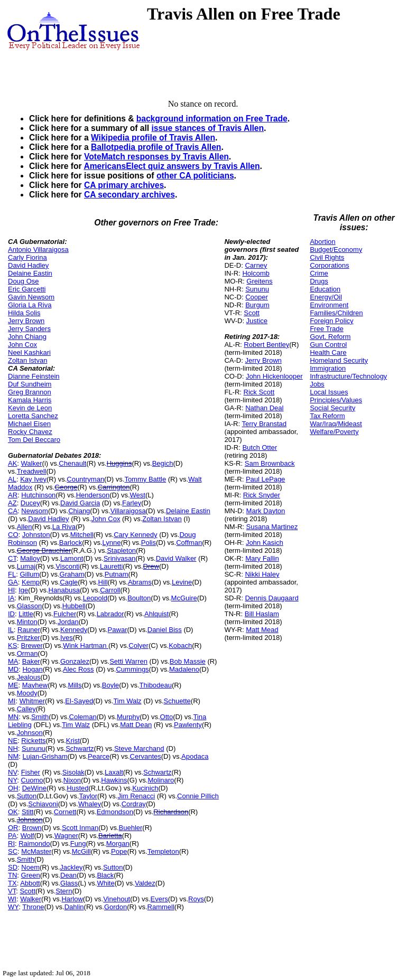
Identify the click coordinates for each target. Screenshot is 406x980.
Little (26, 614)
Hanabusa (64, 590)
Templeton (163, 851)
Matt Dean (136, 725)
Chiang (79, 511)
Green (31, 875)
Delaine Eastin (30, 273)
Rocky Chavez (30, 432)
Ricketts (33, 741)
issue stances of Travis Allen (207, 128)
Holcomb (256, 273)
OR (13, 828)
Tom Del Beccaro (34, 440)
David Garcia (80, 503)
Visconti (67, 566)
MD (13, 669)
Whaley (90, 804)
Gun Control (328, 345)
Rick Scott (259, 392)
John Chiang (27, 337)
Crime (319, 273)
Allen (25, 527)
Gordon (116, 907)
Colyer (139, 646)
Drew (151, 566)
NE (13, 741)
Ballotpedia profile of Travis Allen (156, 147)
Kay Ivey (33, 479)
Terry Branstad (264, 424)
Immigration (328, 368)
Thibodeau (156, 685)
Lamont (72, 558)
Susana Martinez (272, 527)
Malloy (30, 558)
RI (11, 844)
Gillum (29, 574)
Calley (26, 709)
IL (11, 630)
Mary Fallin (262, 558)
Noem (30, 867)
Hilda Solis (24, 313)
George (66, 487)
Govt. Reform (330, 337)
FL (12, 574)
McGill (81, 851)
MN (13, 717)
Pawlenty (188, 725)
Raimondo (34, 844)
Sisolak (73, 772)
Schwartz (80, 748)
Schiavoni (43, 804)
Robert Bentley (266, 345)
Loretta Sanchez (33, 416)
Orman (27, 653)
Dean (68, 875)
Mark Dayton (266, 511)
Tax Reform (327, 416)
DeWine (34, 788)
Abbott (30, 883)
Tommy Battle (145, 479)
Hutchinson (38, 495)
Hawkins (114, 780)
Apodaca (195, 756)
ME (13, 685)
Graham (72, 574)
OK (13, 812)
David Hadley (28, 265)
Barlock (71, 543)
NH (13, 748)
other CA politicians (195, 176)
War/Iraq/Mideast (336, 424)
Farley (132, 503)
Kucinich (145, 788)
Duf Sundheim (30, 384)
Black (105, 875)
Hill (103, 582)
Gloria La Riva (30, 305)
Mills (75, 685)
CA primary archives (124, 185)
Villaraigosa (128, 511)
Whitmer (32, 701)
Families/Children (336, 313)
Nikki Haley (262, 574)
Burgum (257, 305)
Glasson (30, 606)
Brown (32, 828)
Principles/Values (336, 400)
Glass (69, 883)
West (138, 495)
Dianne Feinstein (34, 376)
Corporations (329, 265)
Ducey (30, 503)
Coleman (83, 717)
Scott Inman (80, 828)
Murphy (128, 717)
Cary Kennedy (135, 535)
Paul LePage (265, 479)
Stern (64, 891)
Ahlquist (156, 614)
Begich (163, 463)
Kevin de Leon (30, 408)
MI (12, 701)
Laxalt (114, 772)
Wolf (27, 836)
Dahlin (74, 907)
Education (325, 289)
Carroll (110, 590)
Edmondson (115, 812)
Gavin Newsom (31, 297)
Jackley (71, 867)
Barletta (110, 836)
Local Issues (329, 392)
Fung (78, 844)
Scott (27, 891)
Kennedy (74, 630)
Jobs (317, 384)
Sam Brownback (270, 463)
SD (13, 867)
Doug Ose (24, 281)
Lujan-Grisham (45, 756)
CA (13, 511)
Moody (27, 693)
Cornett (65, 812)
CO (13, 535)
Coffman (189, 543)
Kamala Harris (30, 400)
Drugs (319, 281)
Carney (256, 265)
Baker (31, 661)
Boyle (111, 685)
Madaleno (184, 669)
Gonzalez (75, 661)
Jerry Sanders (29, 329)
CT (12, 558)
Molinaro (161, 780)
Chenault (72, 463)
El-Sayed (79, 701)
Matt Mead (262, 630)
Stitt (27, 812)
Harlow (72, 899)
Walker (32, 463)
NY (12, 780)
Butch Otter (260, 447)
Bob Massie (188, 661)
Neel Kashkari (29, 352)
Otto (167, 717)
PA (12, 836)
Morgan (118, 844)
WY (13, 907)
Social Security (333, 408)
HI (11, 590)
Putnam (117, 574)
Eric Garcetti (27, 289)
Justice (257, 321)
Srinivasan (120, 558)
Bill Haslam (262, 614)
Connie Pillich (198, 796)
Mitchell (82, 535)
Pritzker (29, 638)
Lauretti (111, 566)
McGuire (184, 598)
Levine (182, 582)
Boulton (139, 598)
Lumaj (26, 566)
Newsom (35, 511)
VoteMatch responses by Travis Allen (156, 157)
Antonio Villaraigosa (38, 249)
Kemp (31, 582)
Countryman (85, 479)
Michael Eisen (29, 424)
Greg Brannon (30, 392)
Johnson (30, 733)
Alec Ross (79, 669)
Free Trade (327, 329)
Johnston (36, 535)
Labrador (110, 614)
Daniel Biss (165, 630)
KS (12, 646)
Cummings (132, 669)
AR (13, 495)
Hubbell (74, 606)
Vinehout (117, 899)
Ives (67, 638)
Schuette (177, 701)
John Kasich (265, 543)
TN (12, 875)
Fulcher (65, 614)
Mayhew (35, 685)
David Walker (176, 558)
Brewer (32, 646)
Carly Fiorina (27, 257)
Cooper (257, 297)
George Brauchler (44, 550)
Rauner (29, 630)
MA (13, 661)
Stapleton (121, 550)
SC (13, 851)
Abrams (140, 582)
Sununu (34, 748)
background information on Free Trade (212, 119)
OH (13, 788)
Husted (77, 788)
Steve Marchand (139, 748)
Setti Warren (128, 661)
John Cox (22, 345)
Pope (119, 851)
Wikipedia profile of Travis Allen (153, 138)
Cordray (134, 804)
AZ (12, 503)
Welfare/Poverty (334, 432)
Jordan (68, 622)
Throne (33, 907)
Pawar (118, 630)
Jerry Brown (26, 321)
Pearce (99, 756)
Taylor (88, 796)
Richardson (171, 812)
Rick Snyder (262, 495)
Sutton (27, 796)
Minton (27, 622)
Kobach (180, 646)
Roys (196, 899)
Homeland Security (339, 360)
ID (11, 614)
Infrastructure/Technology (348, 376)
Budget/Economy (336, 249)
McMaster (36, 851)
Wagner (66, 836)
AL (12, 479)
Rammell (161, 907)
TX (12, 883)
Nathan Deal (264, 408)
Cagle (69, 582)
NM (13, 756)
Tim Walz (127, 701)
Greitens (259, 281)
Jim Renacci (136, 796)
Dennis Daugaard (271, 598)
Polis (149, 543)
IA (11, 598)
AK (12, 463)
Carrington (114, 487)
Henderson (93, 495)
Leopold (95, 598)
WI (12, 899)
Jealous (29, 677)
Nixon (72, 780)
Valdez (145, 883)
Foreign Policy (331, 321)
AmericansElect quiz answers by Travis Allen (172, 166)
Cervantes (146, 756)
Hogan (32, 669)
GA (13, 582)
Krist (73, 741)
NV (13, 772)
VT (12, 891)
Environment (329, 305)
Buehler (131, 828)
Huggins (119, 463)
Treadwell (32, 471)
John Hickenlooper (274, 376)
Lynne (112, 543)
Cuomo (32, 780)
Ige (23, 590)
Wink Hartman (86, 646)
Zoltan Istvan (27, 360)
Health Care (328, 352)
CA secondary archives (130, 195)
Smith (40, 717)
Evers (159, 899)
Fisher (31, 772)
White (105, 883)
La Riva (64, 527)
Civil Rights (327, 257)
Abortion (322, 242)
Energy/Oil (326, 297)
